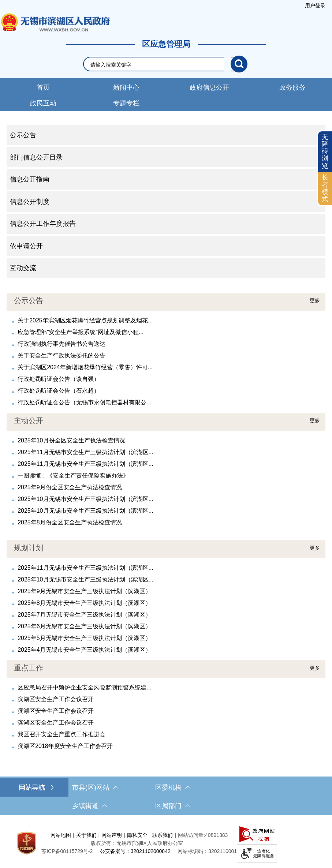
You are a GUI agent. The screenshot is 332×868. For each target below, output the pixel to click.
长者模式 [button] (325, 188)
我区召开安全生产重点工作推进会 (61, 734)
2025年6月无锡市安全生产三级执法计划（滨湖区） (84, 626)
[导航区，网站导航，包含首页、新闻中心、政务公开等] (166, 95)
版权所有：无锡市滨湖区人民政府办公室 (137, 843)
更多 (315, 300)
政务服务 (292, 87)
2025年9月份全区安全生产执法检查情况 (70, 487)
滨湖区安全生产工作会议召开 (56, 699)
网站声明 (112, 835)
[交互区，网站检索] (166, 64)
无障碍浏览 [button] (325, 151)
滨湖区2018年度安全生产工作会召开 (65, 746)
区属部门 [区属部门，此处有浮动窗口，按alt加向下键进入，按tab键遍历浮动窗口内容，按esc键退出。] (173, 806)
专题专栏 (126, 103)
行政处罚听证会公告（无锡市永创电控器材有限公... (84, 402)
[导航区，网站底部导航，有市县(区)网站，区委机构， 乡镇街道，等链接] (166, 797)
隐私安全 (137, 835)
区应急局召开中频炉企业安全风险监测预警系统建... (84, 687)
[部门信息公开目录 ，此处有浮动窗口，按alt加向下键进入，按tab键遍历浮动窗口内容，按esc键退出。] (166, 157)
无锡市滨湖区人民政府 (55, 22)
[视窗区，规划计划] (166, 597)
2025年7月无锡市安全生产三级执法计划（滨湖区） (84, 615)
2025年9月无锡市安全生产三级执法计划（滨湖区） (84, 591)
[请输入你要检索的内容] (161, 65)
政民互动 (43, 103)
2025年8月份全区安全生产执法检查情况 (70, 522)
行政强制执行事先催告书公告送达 (61, 344)
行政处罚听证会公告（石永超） (59, 391)
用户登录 (315, 5)
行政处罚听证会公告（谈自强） (59, 379)
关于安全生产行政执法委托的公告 (61, 356)
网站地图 (61, 835)
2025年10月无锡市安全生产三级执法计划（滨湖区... (85, 499)
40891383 (216, 835)
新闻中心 (126, 87)
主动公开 (29, 420)
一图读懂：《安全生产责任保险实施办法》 (73, 476)
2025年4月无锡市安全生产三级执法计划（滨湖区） (84, 650)
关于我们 (86, 835)
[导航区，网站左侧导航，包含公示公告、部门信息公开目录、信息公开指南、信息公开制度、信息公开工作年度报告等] (166, 202)
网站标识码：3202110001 (207, 851)
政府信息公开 (209, 87)
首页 (43, 87)
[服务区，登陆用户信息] (315, 5)
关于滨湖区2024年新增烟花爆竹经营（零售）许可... (85, 367)
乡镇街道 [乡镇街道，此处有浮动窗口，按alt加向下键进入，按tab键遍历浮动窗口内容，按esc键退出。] (90, 806)
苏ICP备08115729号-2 (67, 851)
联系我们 (163, 835)
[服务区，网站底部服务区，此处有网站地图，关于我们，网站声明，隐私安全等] (166, 843)
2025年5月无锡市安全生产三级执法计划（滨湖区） (84, 638)
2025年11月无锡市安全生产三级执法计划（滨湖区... (85, 452)
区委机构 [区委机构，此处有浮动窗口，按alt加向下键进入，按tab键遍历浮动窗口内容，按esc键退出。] (173, 787)
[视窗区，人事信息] (166, 706)
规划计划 (29, 548)
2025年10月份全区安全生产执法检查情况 (71, 440)
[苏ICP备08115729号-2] (67, 851)
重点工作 (29, 668)
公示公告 (29, 300)
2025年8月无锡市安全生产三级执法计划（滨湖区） (84, 603)
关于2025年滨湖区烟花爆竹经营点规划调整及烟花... (85, 320)
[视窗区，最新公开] (166, 470)
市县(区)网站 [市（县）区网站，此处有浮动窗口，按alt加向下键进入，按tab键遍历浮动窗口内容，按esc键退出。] (95, 787)
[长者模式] (325, 189)
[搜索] (239, 64)
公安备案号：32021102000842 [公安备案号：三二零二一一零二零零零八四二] (135, 851)
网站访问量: (191, 835)
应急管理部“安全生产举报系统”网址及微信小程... (81, 332)
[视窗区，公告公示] (166, 350)
